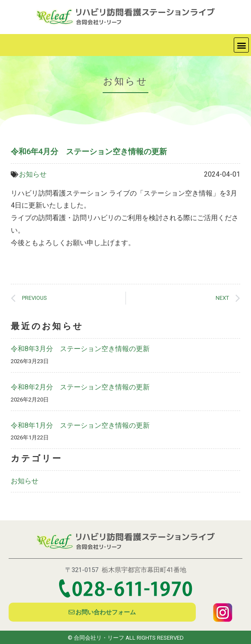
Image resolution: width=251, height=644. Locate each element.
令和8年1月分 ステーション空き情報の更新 (80, 425)
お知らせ (33, 174)
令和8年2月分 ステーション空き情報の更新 (80, 387)
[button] (241, 45)
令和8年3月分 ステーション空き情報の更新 (80, 349)
